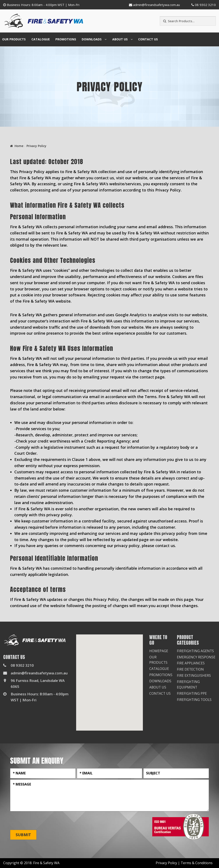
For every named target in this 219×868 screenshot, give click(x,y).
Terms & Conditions (197, 863)
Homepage (159, 651)
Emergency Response (196, 657)
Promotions (66, 39)
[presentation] (43, 821)
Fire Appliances (191, 663)
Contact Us (148, 39)
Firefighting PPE (192, 693)
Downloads (92, 39)
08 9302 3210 (204, 5)
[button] (109, 679)
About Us (120, 39)
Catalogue (41, 39)
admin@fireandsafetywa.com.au (154, 5)
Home (19, 146)
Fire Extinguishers (194, 675)
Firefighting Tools (195, 700)
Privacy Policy (166, 863)
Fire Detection (191, 669)
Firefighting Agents (196, 651)
